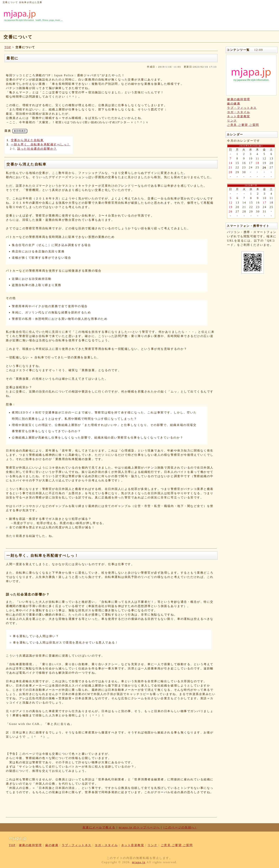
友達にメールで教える (99, 827)
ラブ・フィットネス (242, 108)
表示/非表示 (20, 131)
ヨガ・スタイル (239, 112)
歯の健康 (234, 104)
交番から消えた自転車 (27, 140)
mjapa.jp (139, 862)
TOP (8, 47)
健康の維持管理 (239, 99)
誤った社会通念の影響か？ (37, 149)
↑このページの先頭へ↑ (180, 827)
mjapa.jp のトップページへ (139, 827)
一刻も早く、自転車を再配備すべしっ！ (40, 144)
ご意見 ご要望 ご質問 (243, 125)
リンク (232, 121)
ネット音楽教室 (239, 116)
